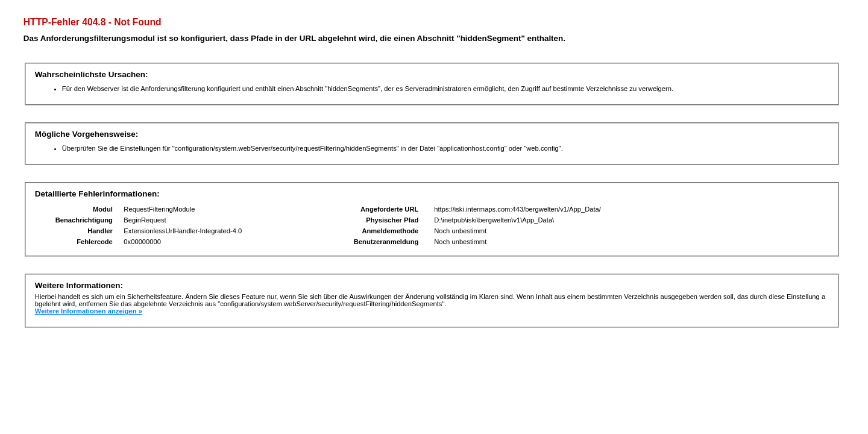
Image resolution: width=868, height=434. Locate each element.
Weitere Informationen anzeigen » (89, 311)
